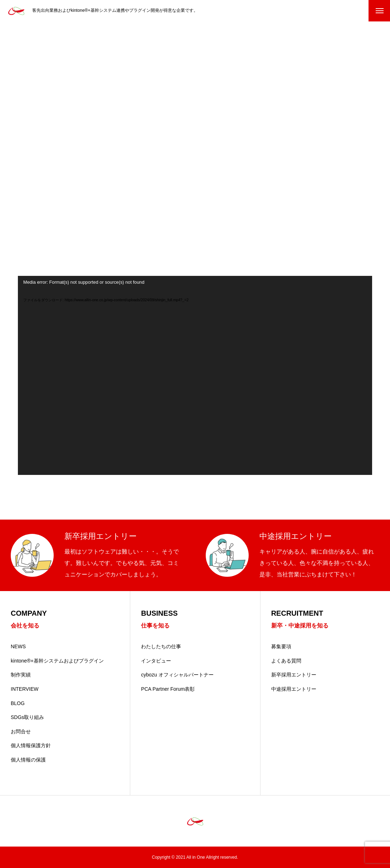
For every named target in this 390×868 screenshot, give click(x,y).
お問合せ (21, 731)
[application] (195, 375)
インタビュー (156, 661)
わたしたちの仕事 (161, 646)
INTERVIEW (25, 689)
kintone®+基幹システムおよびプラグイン (57, 661)
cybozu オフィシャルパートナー (177, 675)
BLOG (18, 703)
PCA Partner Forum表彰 (168, 689)
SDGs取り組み (27, 717)
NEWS (18, 646)
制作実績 (21, 675)
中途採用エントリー (294, 689)
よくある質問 (286, 661)
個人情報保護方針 (31, 745)
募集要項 (281, 646)
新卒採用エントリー (294, 675)
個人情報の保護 (28, 760)
